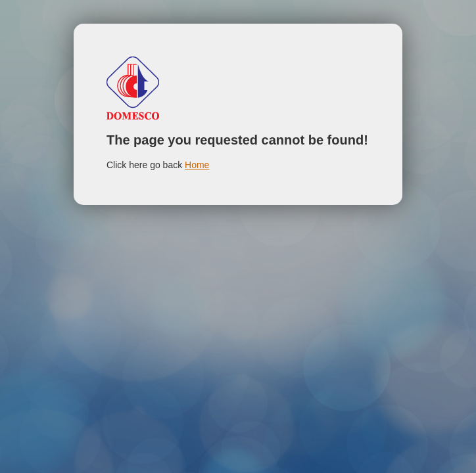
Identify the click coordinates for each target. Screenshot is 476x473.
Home (197, 165)
